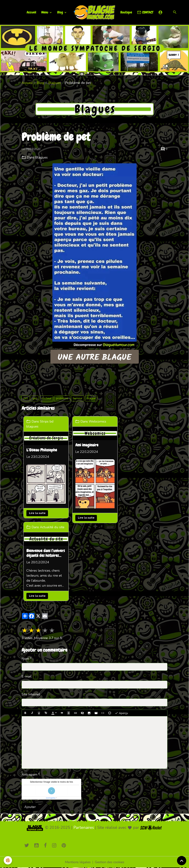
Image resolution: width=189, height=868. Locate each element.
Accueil (31, 12)
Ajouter (30, 807)
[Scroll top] (182, 861)
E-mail (27, 676)
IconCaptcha (51, 798)
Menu (45, 12)
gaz (35, 398)
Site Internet (31, 694)
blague (91, 398)
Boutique (126, 12)
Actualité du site (52, 527)
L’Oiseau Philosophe (42, 450)
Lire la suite (37, 513)
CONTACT (145, 12)
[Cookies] (8, 860)
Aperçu (121, 713)
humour (78, 398)
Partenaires (84, 828)
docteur (46, 398)
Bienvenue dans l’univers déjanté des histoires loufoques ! (46, 553)
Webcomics (97, 421)
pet (26, 398)
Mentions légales (78, 862)
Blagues (55, 83)
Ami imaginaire (87, 445)
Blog (60, 12)
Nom (25, 659)
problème (62, 398)
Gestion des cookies (110, 862)
